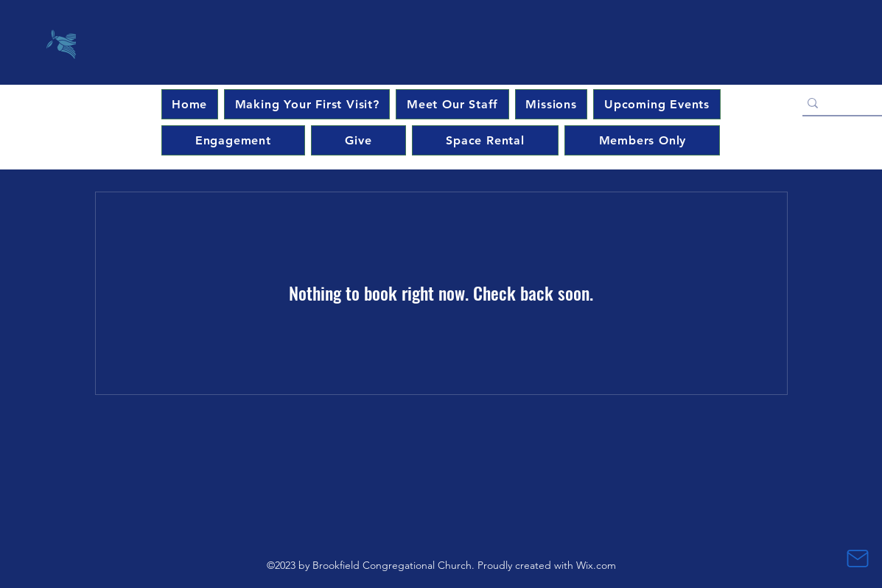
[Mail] (858, 559)
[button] (657, 104)
